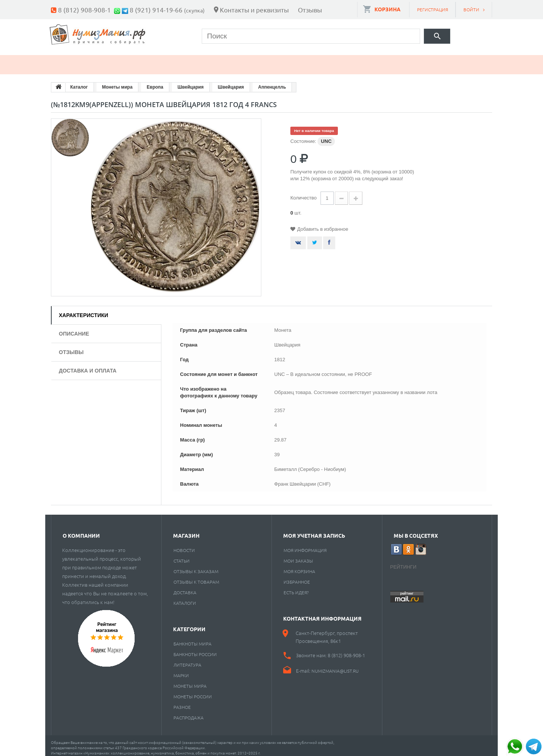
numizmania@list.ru (335, 666)
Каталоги (185, 598)
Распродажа (189, 713)
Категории (189, 624)
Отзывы (310, 10)
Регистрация (433, 9)
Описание (74, 329)
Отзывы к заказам (196, 567)
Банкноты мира (193, 639)
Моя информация (305, 546)
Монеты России (193, 692)
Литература (187, 660)
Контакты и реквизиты (254, 10)
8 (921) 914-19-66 (156, 10)
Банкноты (127, 60)
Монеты (73, 60)
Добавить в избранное (323, 225)
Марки (179, 60)
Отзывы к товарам (196, 577)
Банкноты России (195, 650)
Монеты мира (190, 681)
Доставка (185, 588)
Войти (471, 9)
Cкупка (378, 60)
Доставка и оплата (88, 366)
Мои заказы (298, 556)
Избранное (297, 577)
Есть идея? (296, 588)
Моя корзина (299, 567)
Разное (331, 60)
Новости (184, 546)
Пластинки (276, 60)
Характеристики (84, 311)
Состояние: (303, 137)
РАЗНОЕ (182, 702)
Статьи (182, 556)
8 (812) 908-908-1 (84, 10)
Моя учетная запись (314, 531)
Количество (304, 193)
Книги (223, 60)
